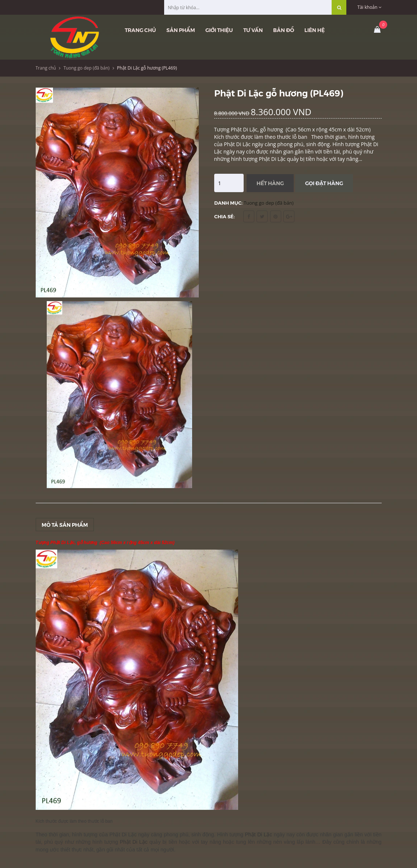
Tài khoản (369, 7)
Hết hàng (270, 183)
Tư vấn (253, 30)
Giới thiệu (219, 30)
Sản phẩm (181, 30)
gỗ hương (87, 543)
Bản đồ (284, 30)
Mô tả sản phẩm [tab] (65, 525)
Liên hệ (314, 30)
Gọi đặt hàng (324, 183)
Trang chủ (140, 30)
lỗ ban (107, 821)
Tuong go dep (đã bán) (86, 68)
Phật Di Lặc (123, 835)
